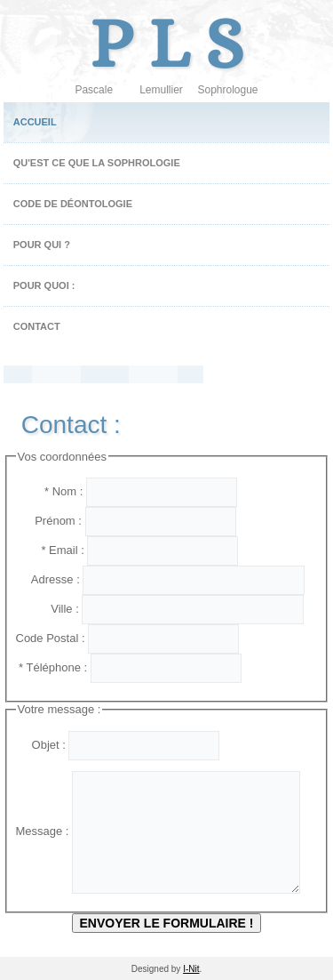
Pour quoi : (44, 285)
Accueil (35, 122)
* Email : (52, 550)
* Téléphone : (53, 667)
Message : (44, 831)
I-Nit (191, 969)
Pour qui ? (42, 245)
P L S (166, 43)
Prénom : (51, 521)
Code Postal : (52, 638)
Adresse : (50, 579)
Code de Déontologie (73, 204)
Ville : (49, 609)
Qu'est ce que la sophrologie (97, 163)
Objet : (43, 745)
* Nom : (51, 491)
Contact (37, 326)
